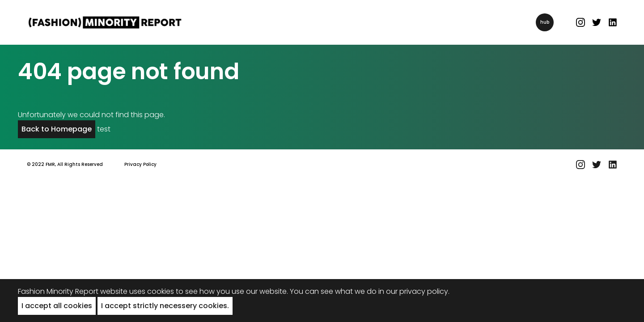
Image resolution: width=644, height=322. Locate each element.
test (104, 129)
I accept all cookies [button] (57, 306)
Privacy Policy (140, 164)
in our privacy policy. (414, 291)
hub (545, 22)
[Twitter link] (597, 22)
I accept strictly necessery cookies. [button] (165, 306)
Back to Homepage (57, 129)
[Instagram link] (580, 22)
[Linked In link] (613, 22)
